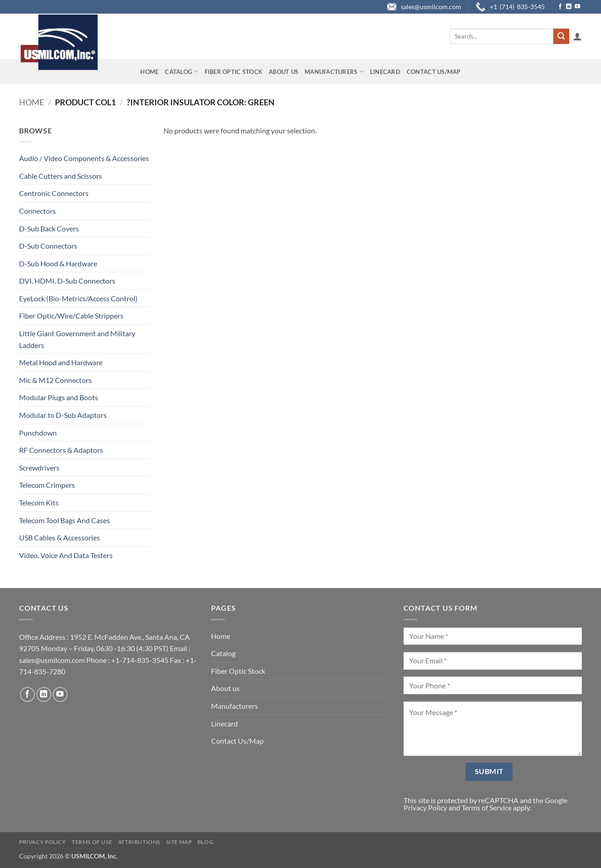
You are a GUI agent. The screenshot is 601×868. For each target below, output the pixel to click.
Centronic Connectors (54, 193)
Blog (205, 842)
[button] (577, 36)
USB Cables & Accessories (59, 537)
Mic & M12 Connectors (55, 380)
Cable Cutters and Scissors (61, 176)
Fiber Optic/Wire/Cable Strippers (71, 316)
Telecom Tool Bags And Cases (64, 520)
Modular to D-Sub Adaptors (63, 415)
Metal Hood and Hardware (61, 362)
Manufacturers (334, 71)
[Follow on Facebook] (560, 7)
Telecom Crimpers (47, 485)
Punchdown (38, 433)
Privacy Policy (425, 807)
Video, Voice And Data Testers (66, 555)
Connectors (37, 211)
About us (283, 72)
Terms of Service (487, 807)
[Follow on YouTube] (577, 7)
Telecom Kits (39, 503)
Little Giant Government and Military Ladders (77, 339)
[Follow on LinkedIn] (569, 7)
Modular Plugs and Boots (59, 397)
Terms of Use (92, 842)
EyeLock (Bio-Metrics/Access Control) (78, 298)
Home (149, 72)
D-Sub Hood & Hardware (58, 263)
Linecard (385, 72)
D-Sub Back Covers (49, 228)
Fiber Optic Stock (234, 72)
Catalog (181, 71)
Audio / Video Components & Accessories (84, 158)
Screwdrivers (39, 468)
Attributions (139, 842)
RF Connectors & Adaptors (61, 450)
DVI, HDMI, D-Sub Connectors (67, 281)
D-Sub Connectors (48, 246)
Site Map (179, 842)
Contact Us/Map (434, 72)
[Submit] (561, 36)
